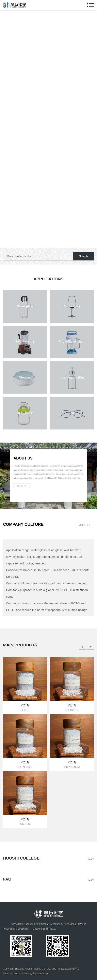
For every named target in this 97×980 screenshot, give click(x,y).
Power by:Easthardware (35, 974)
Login (17, 974)
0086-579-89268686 (18, 929)
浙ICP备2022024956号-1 (65, 969)
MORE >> (84, 525)
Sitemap (7, 974)
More (91, 859)
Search (83, 256)
